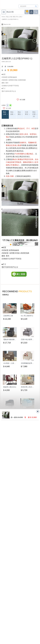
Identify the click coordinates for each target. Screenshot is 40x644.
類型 (14, 17)
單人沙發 (19, 17)
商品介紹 (4, 113)
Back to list (7, 24)
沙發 (11, 17)
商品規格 (12, 113)
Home (3, 17)
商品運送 (19, 113)
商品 (7, 17)
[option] (20, 40)
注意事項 (27, 113)
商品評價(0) (34, 114)
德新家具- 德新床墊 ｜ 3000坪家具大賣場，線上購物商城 (10, 5)
